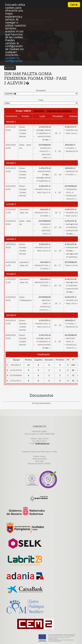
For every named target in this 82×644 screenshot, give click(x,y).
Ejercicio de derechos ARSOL (39, 464)
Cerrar (74, 5)
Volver (11, 68)
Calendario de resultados (59, 111)
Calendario (39, 111)
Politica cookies (39, 456)
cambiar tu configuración (14, 59)
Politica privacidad (39, 459)
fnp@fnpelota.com (42, 443)
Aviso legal (39, 461)
